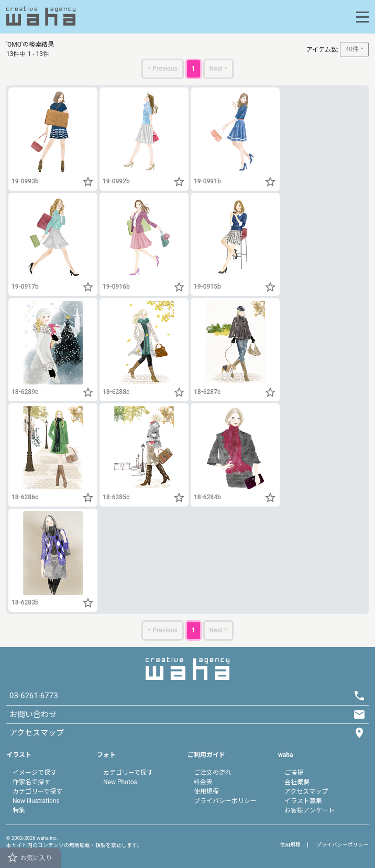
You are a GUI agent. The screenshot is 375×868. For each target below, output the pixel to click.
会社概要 (297, 782)
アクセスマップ (306, 792)
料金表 (203, 782)
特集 (19, 810)
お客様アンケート (310, 810)
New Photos (120, 782)
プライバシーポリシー (225, 801)
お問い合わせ (33, 715)
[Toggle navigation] (362, 17)
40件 (352, 49)
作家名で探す (31, 782)
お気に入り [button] (29, 858)
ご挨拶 (294, 773)
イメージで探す (35, 773)
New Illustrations (36, 801)
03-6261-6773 (34, 696)
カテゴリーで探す (37, 792)
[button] (88, 182)
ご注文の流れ (213, 773)
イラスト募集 (303, 801)
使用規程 (206, 792)
